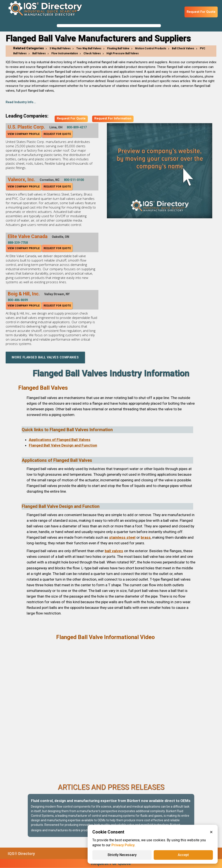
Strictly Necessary (122, 855)
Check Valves (92, 53)
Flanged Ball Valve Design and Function (63, 445)
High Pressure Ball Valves (123, 53)
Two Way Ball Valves (89, 48)
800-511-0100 (74, 180)
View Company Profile (24, 134)
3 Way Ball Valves (60, 48)
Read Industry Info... (21, 102)
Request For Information (113, 118)
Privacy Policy (123, 845)
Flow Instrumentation (65, 53)
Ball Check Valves (183, 48)
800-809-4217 (77, 127)
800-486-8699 (18, 300)
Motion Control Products (151, 48)
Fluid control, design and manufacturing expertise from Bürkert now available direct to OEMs (111, 801)
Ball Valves (39, 53)
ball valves (114, 551)
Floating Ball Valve (118, 48)
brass (146, 537)
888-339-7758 (18, 243)
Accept (183, 855)
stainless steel (122, 537)
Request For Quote (201, 12)
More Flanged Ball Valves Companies (46, 357)
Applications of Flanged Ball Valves (60, 440)
